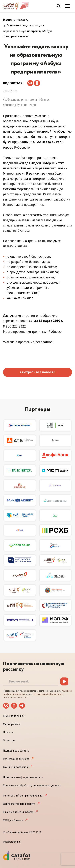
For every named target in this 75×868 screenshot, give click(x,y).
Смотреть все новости (37, 372)
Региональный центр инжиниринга (23, 796)
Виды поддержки (14, 716)
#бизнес (44, 100)
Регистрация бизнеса (16, 759)
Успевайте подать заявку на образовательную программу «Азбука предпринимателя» (28, 31)
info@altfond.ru (12, 842)
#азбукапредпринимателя (20, 100)
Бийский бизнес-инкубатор (18, 812)
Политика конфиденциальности (23, 777)
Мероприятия (11, 724)
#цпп (33, 105)
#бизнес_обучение (15, 105)
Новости (23, 20)
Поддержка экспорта (16, 751)
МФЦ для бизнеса (13, 820)
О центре (9, 740)
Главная (8, 20)
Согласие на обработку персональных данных (32, 785)
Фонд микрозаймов (15, 767)
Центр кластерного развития (19, 804)
